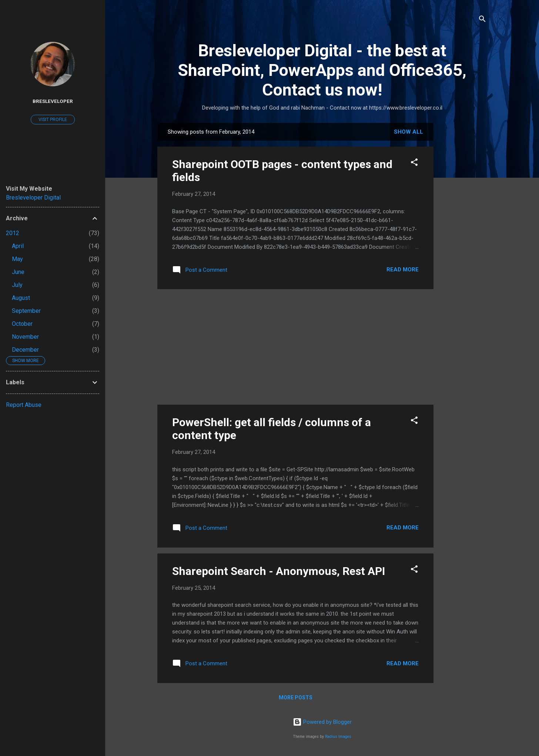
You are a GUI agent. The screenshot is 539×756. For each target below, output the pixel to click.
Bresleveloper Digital (33, 198)
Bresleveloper (53, 101)
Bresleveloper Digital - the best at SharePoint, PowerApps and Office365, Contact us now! (322, 70)
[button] (414, 163)
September (26, 311)
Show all (409, 132)
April (18, 246)
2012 (13, 233)
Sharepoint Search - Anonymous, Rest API (279, 571)
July (17, 285)
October (22, 324)
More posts (296, 698)
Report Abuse (24, 405)
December (25, 350)
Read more (403, 270)
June (18, 272)
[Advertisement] (463, 234)
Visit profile (53, 120)
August (21, 298)
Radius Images (338, 737)
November (25, 337)
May (17, 259)
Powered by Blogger (322, 722)
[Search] (482, 20)
